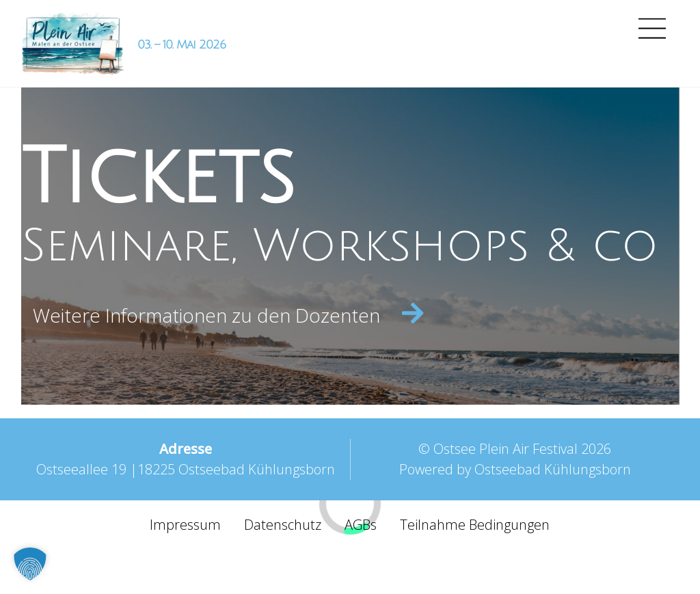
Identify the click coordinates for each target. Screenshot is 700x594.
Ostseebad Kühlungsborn (553, 469)
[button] (30, 564)
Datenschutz (283, 525)
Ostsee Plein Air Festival (506, 449)
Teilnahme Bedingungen (475, 525)
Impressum (185, 525)
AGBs (361, 525)
